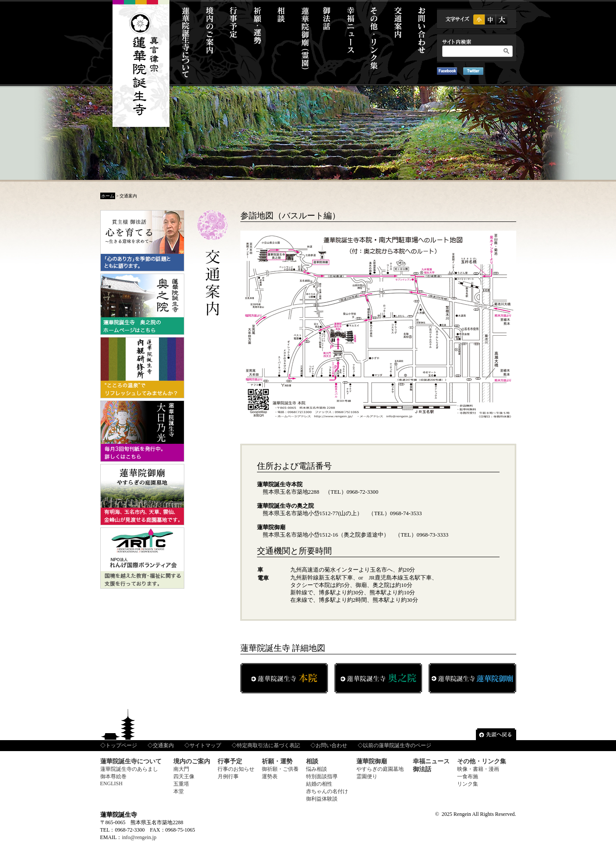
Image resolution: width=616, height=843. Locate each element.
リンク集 (468, 784)
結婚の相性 (319, 784)
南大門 (181, 769)
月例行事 (228, 776)
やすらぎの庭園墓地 (380, 769)
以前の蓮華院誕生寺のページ (397, 745)
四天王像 (184, 776)
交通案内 (163, 745)
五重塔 (181, 784)
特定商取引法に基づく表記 (268, 745)
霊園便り (367, 776)
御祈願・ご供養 (280, 769)
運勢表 (270, 776)
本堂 (179, 791)
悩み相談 (317, 769)
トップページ (121, 745)
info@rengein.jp (139, 837)
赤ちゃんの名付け (327, 791)
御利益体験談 (322, 799)
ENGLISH (111, 783)
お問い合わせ (331, 745)
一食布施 (468, 776)
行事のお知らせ (236, 769)
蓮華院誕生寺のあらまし (129, 769)
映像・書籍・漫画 (478, 769)
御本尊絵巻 (113, 776)
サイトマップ (205, 745)
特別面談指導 (322, 776)
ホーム (108, 196)
